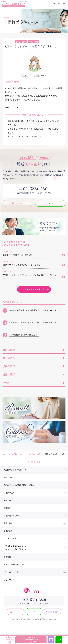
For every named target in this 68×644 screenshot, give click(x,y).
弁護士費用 (8, 500)
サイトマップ (9, 580)
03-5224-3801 (35, 600)
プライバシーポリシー (13, 572)
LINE (50, 203)
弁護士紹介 (8, 523)
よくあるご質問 (10, 539)
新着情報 (7, 557)
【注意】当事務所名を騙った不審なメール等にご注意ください (17, 548)
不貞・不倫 (34, 42)
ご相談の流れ (9, 493)
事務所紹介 (8, 531)
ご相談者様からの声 (33, 454)
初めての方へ (9, 477)
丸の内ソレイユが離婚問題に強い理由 (19, 485)
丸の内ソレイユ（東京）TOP (12, 454)
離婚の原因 (21, 42)
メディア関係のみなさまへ (14, 565)
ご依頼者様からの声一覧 (34, 289)
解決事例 (7, 508)
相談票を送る (52, 611)
